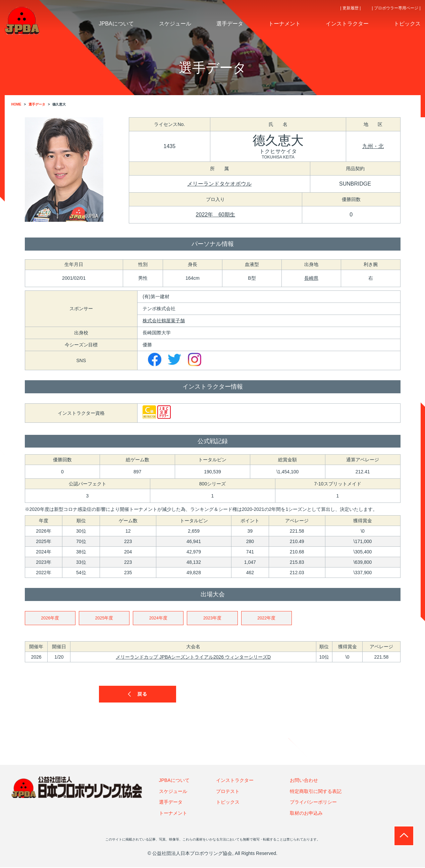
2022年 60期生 (216, 215)
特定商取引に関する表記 (316, 792)
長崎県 (311, 278)
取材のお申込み (306, 814)
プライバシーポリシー (313, 803)
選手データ (171, 803)
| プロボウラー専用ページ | (396, 8)
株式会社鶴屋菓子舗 (164, 321)
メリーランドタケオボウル (219, 184)
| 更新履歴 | (350, 8)
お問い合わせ (304, 781)
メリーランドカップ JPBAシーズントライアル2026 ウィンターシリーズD (193, 658)
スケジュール (173, 792)
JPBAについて (174, 781)
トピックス (228, 803)
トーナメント (173, 814)
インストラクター (235, 781)
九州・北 (373, 146)
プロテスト (228, 792)
